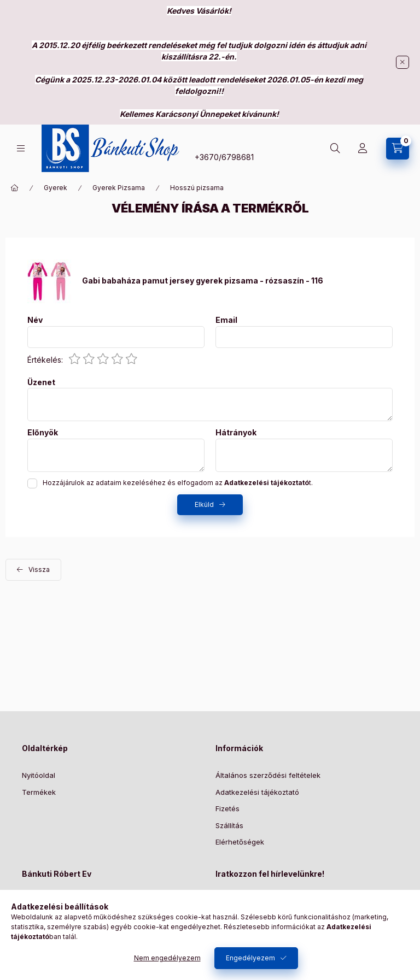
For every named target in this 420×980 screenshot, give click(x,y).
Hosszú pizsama (197, 188)
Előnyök (43, 433)
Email (226, 320)
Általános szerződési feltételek (268, 775)
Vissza (39, 569)
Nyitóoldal (39, 775)
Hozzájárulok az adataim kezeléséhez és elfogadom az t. (178, 483)
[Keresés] (335, 149)
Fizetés (227, 808)
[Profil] (363, 149)
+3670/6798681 (224, 157)
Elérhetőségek (240, 842)
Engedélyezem (250, 958)
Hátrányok (236, 433)
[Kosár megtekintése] (398, 149)
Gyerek (56, 188)
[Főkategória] (15, 188)
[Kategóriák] (21, 148)
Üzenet (41, 382)
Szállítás (229, 825)
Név (35, 320)
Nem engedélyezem (167, 958)
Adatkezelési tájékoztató (257, 792)
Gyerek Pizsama (119, 188)
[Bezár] (402, 62)
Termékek (39, 792)
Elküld (204, 504)
